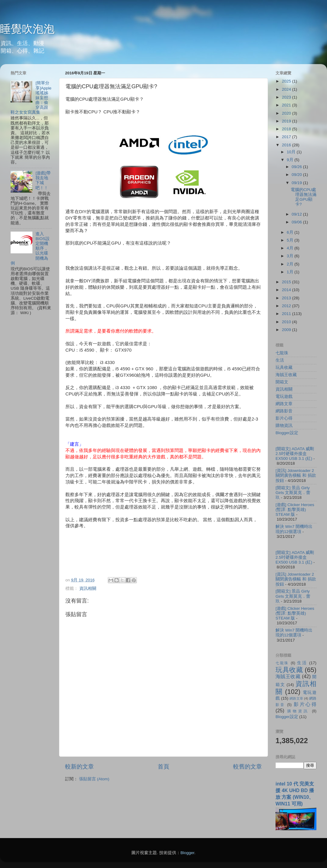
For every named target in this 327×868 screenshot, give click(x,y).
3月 (291, 256)
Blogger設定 (287, 433)
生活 (280, 360)
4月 (291, 248)
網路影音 (284, 411)
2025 (287, 81)
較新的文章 (79, 767)
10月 (292, 152)
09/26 (297, 167)
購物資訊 (284, 426)
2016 (287, 145)
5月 (291, 240)
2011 (287, 314)
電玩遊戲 (284, 397)
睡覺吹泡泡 (27, 29)
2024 (287, 89)
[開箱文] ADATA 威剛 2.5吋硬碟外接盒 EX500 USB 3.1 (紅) (295, 454)
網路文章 (284, 404)
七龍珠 (282, 353)
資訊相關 (88, 588)
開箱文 (282, 382)
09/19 (297, 183)
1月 (291, 272)
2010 (287, 322)
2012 (287, 306)
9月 (291, 160)
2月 (291, 264)
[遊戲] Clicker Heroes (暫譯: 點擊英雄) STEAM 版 (295, 510)
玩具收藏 (284, 367)
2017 (287, 137)
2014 (287, 290)
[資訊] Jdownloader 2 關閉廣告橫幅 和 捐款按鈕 (296, 475)
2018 (287, 129)
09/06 (297, 222)
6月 (291, 232)
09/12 (297, 214)
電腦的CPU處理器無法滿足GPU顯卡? (304, 197)
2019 (287, 121)
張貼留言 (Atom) (94, 779)
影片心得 (284, 418)
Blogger (187, 853)
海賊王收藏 (286, 375)
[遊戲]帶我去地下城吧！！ (43, 180)
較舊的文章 (248, 767)
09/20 (297, 175)
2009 (287, 330)
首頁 (163, 767)
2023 (287, 97)
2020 (287, 113)
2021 (287, 105)
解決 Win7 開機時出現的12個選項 (294, 529)
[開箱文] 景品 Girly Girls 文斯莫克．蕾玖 (293, 493)
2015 (287, 282)
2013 (287, 298)
